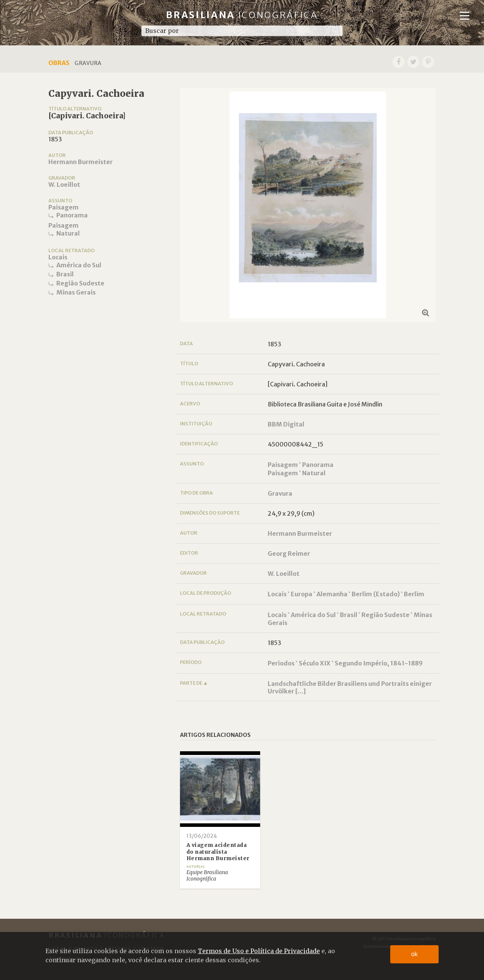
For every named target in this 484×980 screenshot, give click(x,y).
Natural (68, 233)
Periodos (281, 663)
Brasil (65, 274)
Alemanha (332, 594)
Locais (58, 257)
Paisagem (64, 207)
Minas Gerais (76, 292)
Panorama (72, 215)
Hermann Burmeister (81, 162)
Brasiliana (242, 15)
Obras (59, 63)
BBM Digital (286, 424)
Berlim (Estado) (376, 594)
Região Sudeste (80, 283)
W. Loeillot (64, 185)
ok (415, 954)
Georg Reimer (289, 554)
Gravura (280, 493)
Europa (302, 594)
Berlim (414, 594)
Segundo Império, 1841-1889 (379, 663)
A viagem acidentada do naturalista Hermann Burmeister (218, 852)
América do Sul (79, 265)
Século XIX (315, 663)
